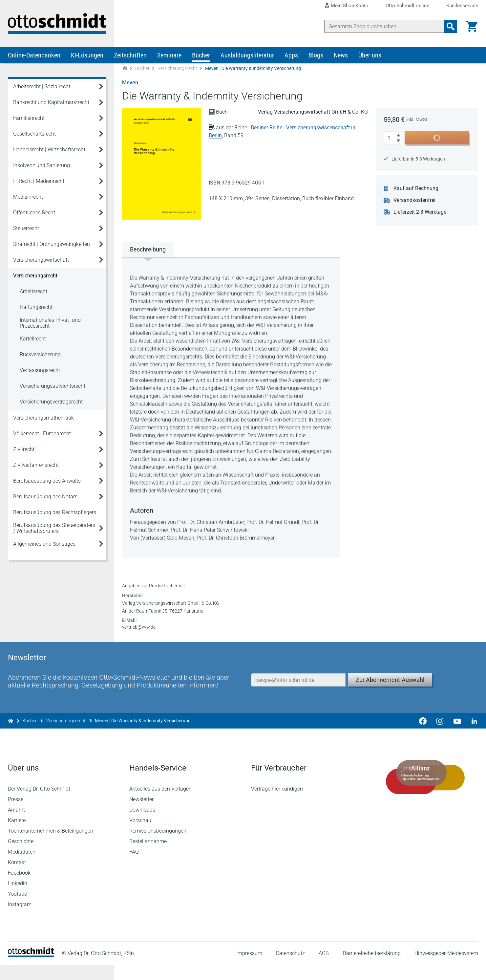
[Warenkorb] (472, 26)
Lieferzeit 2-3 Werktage (420, 212)
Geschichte (21, 856)
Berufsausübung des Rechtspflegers (55, 512)
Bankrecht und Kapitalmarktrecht (51, 102)
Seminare (169, 55)
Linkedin (18, 898)
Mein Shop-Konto (350, 6)
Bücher (201, 55)
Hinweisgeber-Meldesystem (446, 968)
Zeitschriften (130, 55)
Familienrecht (29, 118)
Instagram (20, 919)
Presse (16, 814)
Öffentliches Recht (34, 213)
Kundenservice (462, 6)
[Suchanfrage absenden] (451, 26)
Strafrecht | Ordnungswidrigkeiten (52, 244)
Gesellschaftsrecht (34, 134)
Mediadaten (22, 867)
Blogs (316, 55)
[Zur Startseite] (125, 68)
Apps (291, 55)
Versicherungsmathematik (43, 418)
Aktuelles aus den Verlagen (160, 804)
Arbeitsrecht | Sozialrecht (42, 87)
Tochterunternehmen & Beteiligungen (51, 846)
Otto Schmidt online (407, 6)
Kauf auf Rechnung (416, 188)
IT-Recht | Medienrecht (39, 181)
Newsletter (141, 814)
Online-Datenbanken (34, 55)
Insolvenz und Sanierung (42, 165)
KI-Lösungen (87, 55)
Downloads (142, 825)
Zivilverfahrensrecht (36, 465)
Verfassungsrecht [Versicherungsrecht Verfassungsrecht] (40, 370)
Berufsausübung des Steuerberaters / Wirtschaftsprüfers (54, 528)
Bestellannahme (148, 856)
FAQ (134, 867)
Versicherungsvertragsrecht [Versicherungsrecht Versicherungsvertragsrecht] (51, 402)
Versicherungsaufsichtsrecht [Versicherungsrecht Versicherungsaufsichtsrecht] (53, 386)
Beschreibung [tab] (148, 249)
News (341, 55)
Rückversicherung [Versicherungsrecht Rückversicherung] (40, 354)
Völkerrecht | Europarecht (42, 434)
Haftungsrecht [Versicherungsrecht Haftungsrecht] (36, 307)
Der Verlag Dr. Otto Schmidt (39, 804)
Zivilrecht (24, 449)
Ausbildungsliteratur (247, 55)
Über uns (370, 55)
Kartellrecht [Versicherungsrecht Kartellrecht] (33, 339)
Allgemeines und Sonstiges (44, 544)
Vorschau (140, 835)
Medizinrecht (28, 197)
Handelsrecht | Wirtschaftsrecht (49, 150)
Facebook (19, 888)
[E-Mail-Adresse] (298, 695)
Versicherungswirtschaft (41, 260)
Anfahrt (16, 825)
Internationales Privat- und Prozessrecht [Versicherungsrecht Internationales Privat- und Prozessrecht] (50, 323)
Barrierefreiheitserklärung (372, 968)
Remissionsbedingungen (158, 846)
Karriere (17, 835)
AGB (324, 968)
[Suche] (384, 26)
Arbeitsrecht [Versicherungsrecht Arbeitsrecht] (33, 291)
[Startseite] (31, 970)
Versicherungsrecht (177, 68)
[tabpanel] (231, 407)
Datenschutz (290, 968)
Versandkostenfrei (414, 200)
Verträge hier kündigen (277, 804)
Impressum (249, 968)
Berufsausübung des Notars (45, 497)
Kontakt (17, 877)
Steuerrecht (26, 228)
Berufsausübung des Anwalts (47, 481)
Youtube (17, 909)
